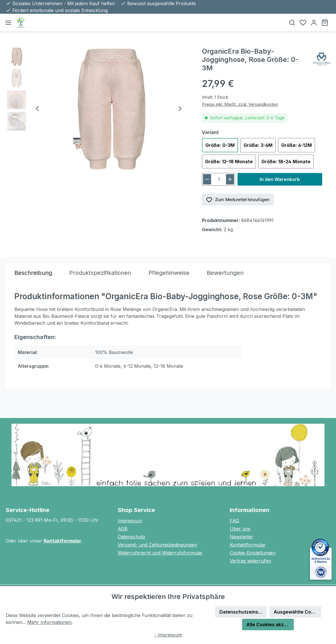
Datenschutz (132, 537)
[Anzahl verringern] (207, 179)
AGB (123, 529)
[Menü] (8, 23)
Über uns (240, 529)
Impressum (130, 521)
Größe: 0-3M (220, 145)
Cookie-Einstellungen (253, 553)
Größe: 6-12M (297, 145)
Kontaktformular (62, 541)
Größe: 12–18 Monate (229, 162)
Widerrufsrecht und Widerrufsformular (160, 553)
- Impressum (168, 635)
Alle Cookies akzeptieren (270, 624)
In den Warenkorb (280, 179)
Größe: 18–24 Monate (286, 162)
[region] (98, 109)
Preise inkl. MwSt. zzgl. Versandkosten (240, 104)
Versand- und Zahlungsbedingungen (157, 545)
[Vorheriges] (37, 109)
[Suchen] (292, 23)
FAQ (234, 521)
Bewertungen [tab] (225, 273)
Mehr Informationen (49, 622)
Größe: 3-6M (258, 145)
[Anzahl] (219, 179)
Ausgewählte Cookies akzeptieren (297, 612)
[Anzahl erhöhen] (230, 179)
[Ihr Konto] (314, 23)
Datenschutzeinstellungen (243, 612)
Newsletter (242, 537)
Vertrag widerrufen (250, 561)
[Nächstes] (180, 109)
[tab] (33, 273)
